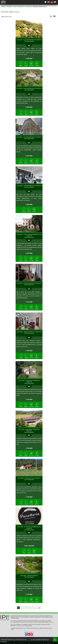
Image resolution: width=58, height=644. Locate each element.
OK (55, 640)
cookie (28, 640)
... (36, 608)
